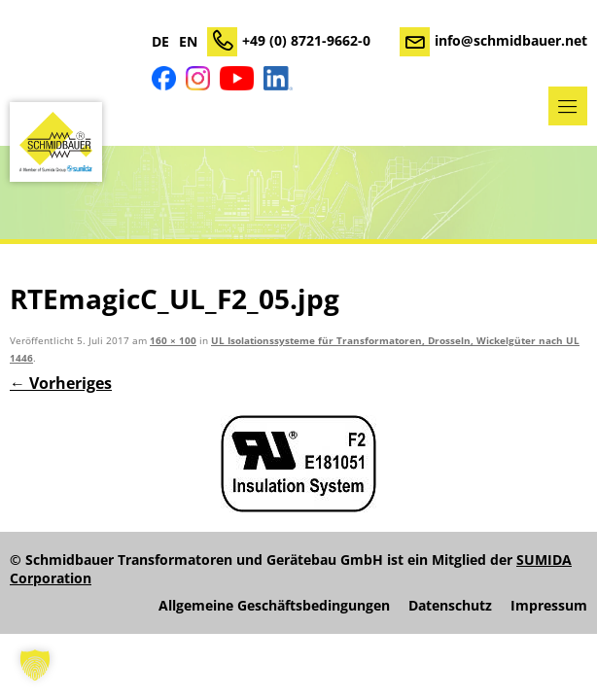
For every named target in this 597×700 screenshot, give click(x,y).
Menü (568, 106)
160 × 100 (173, 341)
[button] (35, 665)
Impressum (549, 606)
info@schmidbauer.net (511, 40)
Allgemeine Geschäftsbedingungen (274, 606)
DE (160, 42)
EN (188, 42)
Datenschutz (450, 606)
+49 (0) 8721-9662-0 (306, 40)
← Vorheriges (61, 383)
